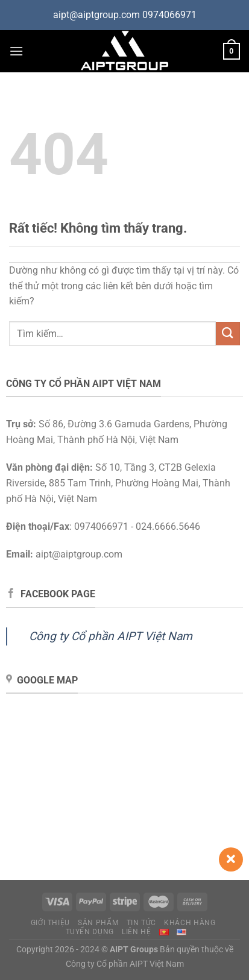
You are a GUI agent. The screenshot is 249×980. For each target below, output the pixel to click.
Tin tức (141, 923)
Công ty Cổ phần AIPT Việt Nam (111, 636)
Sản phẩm (98, 923)
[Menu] (16, 51)
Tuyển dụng (90, 932)
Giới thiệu (50, 923)
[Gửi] (228, 334)
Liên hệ (136, 932)
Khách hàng (190, 923)
